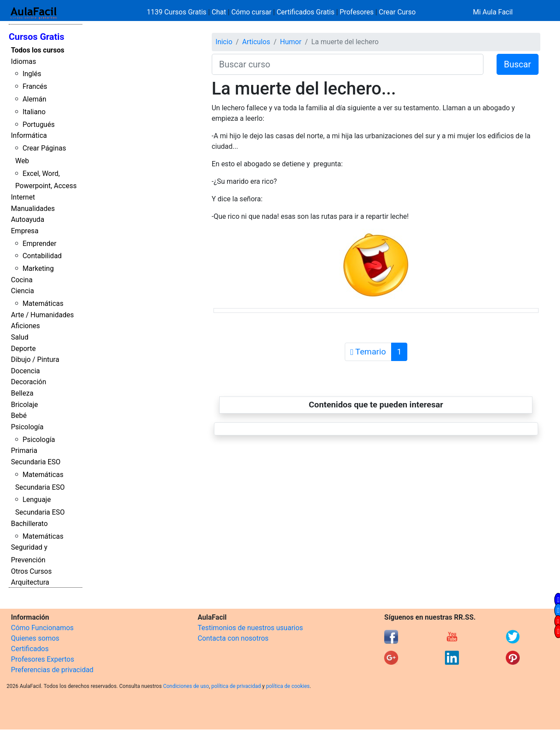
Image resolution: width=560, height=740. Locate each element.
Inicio (224, 42)
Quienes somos (35, 638)
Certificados (30, 649)
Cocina (22, 280)
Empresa (25, 231)
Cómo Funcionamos (42, 628)
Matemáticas (43, 303)
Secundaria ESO (36, 462)
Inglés (32, 74)
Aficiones (25, 326)
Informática (29, 135)
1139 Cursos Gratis (178, 12)
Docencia (25, 371)
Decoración (29, 382)
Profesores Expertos (42, 659)
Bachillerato (29, 524)
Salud (20, 337)
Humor (291, 42)
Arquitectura (30, 582)
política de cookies (288, 686)
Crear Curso (397, 12)
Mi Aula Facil (493, 12)
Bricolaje (24, 405)
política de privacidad (236, 686)
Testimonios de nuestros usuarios (250, 628)
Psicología (27, 427)
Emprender (39, 244)
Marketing (38, 268)
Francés (35, 86)
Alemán (34, 99)
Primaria (24, 451)
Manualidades (33, 209)
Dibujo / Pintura (35, 359)
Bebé (19, 416)
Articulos (256, 42)
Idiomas (23, 61)
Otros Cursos (31, 571)
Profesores (357, 12)
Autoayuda (28, 219)
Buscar (518, 64)
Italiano (34, 112)
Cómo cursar (252, 12)
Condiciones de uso (186, 686)
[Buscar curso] (348, 64)
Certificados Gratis (305, 12)
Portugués (38, 125)
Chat (219, 12)
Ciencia (23, 291)
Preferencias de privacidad (52, 670)
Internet (23, 197)
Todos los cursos (38, 50)
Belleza (22, 393)
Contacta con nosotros (233, 638)
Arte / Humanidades (42, 315)
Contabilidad (42, 256)
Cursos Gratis (37, 37)
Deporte (23, 349)
